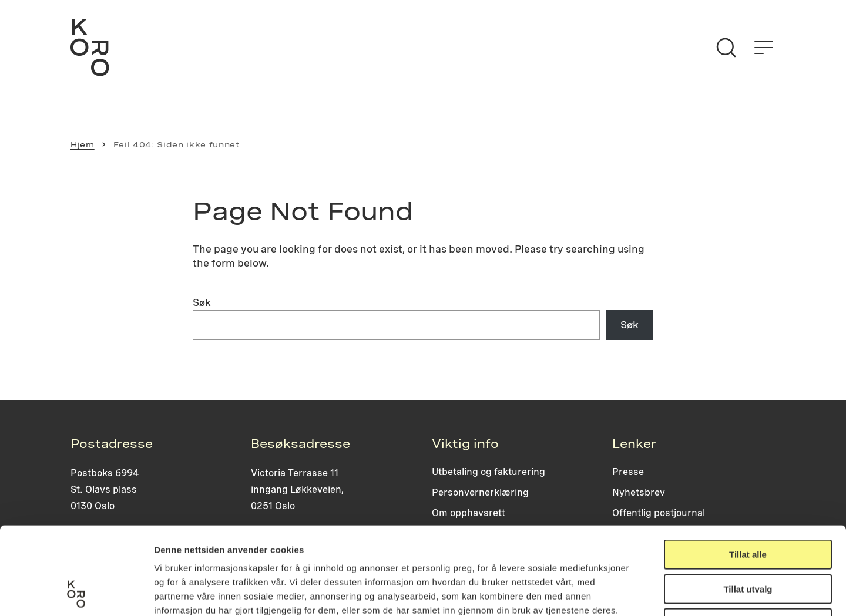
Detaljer (626, 593)
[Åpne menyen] (764, 48)
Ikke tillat (748, 541)
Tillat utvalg (748, 507)
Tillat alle (748, 472)
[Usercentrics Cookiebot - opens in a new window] (76, 593)
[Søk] (726, 48)
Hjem (83, 144)
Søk (202, 302)
